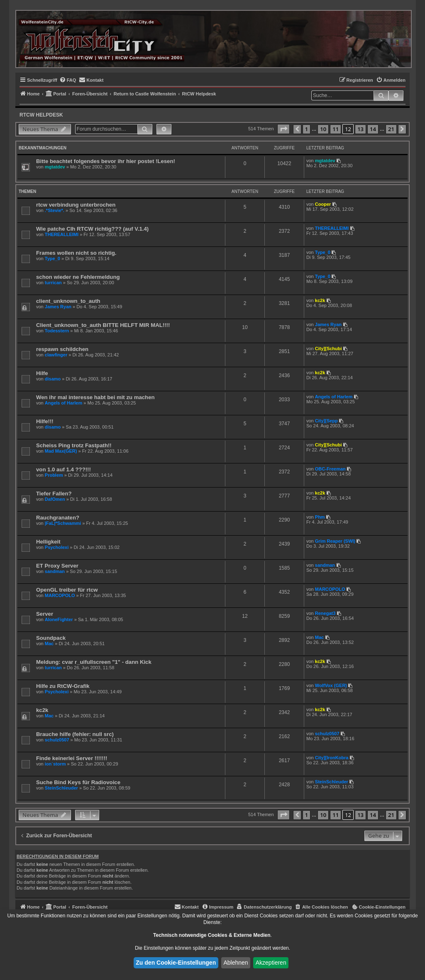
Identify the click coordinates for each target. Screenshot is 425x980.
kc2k (320, 300)
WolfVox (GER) (331, 685)
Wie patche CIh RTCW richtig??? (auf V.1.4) (92, 229)
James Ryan (58, 307)
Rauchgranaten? (58, 518)
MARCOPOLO (60, 595)
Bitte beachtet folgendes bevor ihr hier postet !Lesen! (106, 161)
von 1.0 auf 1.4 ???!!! (64, 469)
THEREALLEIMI (62, 234)
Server (45, 614)
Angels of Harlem (64, 403)
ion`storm (55, 764)
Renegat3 (325, 613)
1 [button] (307, 129)
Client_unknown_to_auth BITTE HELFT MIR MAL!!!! (103, 325)
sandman (55, 571)
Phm (320, 517)
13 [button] (360, 129)
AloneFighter (59, 619)
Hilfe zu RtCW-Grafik (63, 686)
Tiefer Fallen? (54, 494)
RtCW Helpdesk (41, 115)
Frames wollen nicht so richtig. (76, 253)
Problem (54, 475)
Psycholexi (57, 547)
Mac (49, 644)
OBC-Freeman (330, 469)
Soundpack (51, 638)
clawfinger (56, 355)
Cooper (323, 204)
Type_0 (53, 258)
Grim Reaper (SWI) (335, 541)
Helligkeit (48, 542)
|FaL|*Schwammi (63, 523)
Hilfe (42, 373)
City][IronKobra (332, 758)
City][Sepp (326, 421)
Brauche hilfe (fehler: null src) (75, 734)
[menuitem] (68, 80)
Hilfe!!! (45, 421)
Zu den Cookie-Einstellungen (176, 963)
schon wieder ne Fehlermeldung (78, 277)
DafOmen (55, 499)
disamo (53, 379)
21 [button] (391, 129)
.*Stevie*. (55, 210)
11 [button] (336, 129)
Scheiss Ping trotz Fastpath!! (74, 445)
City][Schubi (329, 349)
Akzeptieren (271, 963)
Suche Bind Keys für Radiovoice (78, 782)
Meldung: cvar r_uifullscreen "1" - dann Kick (94, 662)
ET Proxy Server (57, 566)
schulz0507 (57, 740)
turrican (53, 283)
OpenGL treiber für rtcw (67, 590)
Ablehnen (236, 963)
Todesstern (57, 331)
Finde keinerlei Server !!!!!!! (72, 758)
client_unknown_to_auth (68, 301)
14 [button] (373, 129)
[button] (283, 129)
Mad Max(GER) (61, 451)
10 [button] (323, 129)
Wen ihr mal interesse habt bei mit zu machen (95, 397)
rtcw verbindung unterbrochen (76, 205)
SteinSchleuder (61, 788)
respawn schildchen (62, 349)
